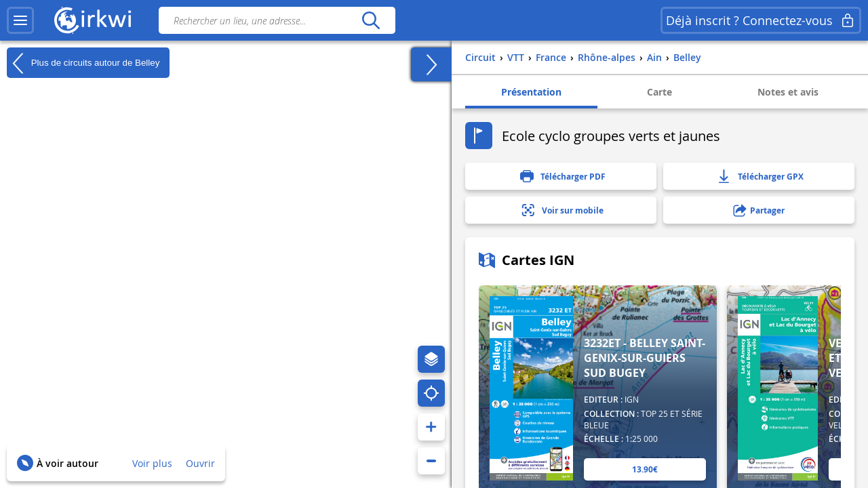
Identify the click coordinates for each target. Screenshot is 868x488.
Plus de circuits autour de (83, 63)
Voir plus (152, 463)
